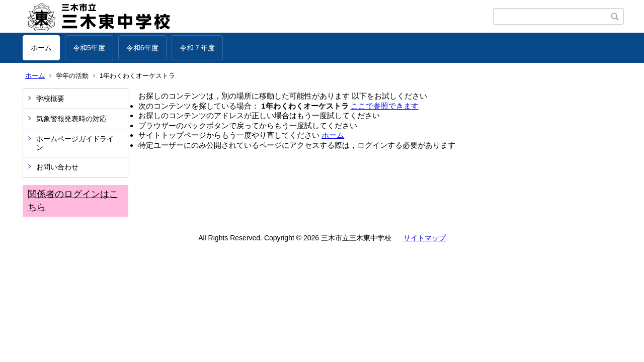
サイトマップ (425, 238)
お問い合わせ (57, 167)
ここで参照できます (385, 106)
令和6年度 (142, 48)
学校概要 (50, 99)
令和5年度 (89, 48)
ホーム (41, 48)
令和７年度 (197, 48)
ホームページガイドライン (75, 143)
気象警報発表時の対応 (71, 119)
